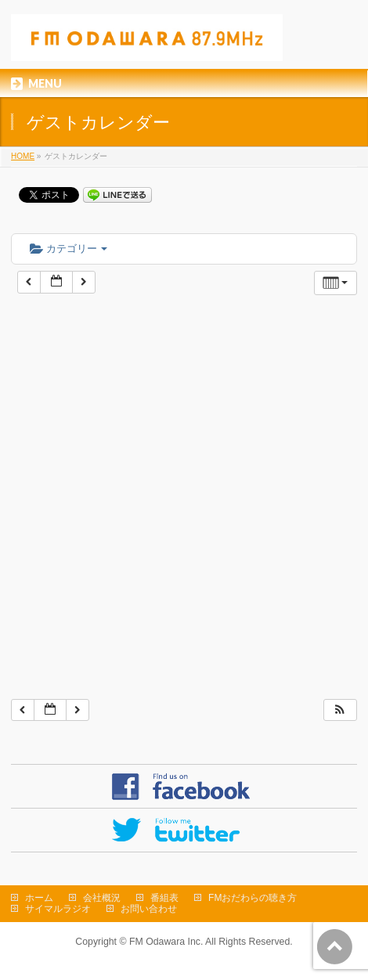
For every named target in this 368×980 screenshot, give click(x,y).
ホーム (39, 898)
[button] (340, 710)
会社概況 (102, 898)
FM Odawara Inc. (166, 942)
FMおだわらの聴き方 (253, 898)
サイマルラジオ (58, 909)
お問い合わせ (149, 909)
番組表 (164, 898)
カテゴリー (69, 249)
